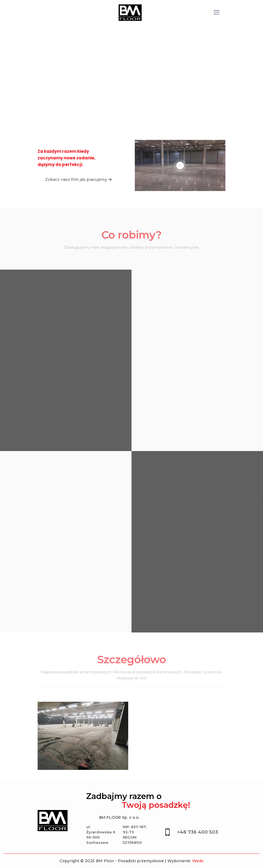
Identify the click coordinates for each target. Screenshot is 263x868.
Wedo (198, 861)
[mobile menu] (217, 12)
